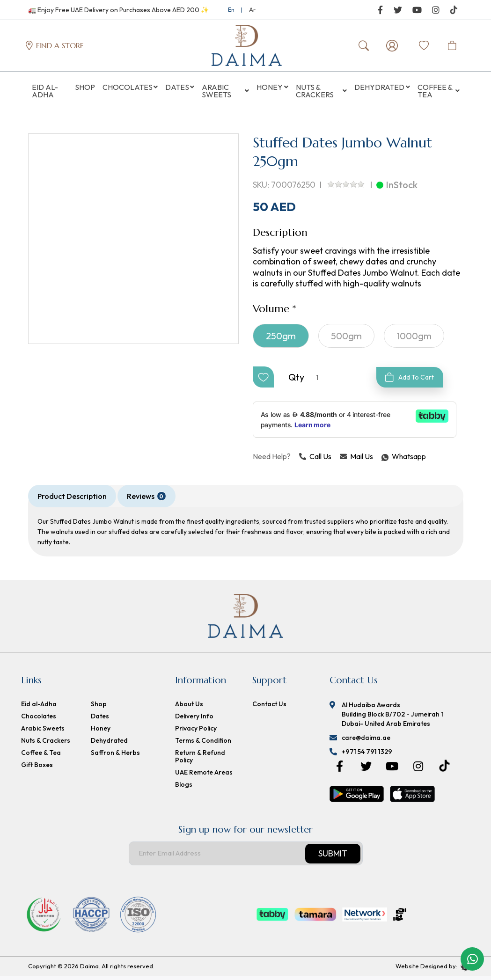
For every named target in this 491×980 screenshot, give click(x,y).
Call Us (315, 461)
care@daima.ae (366, 742)
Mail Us (356, 461)
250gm (281, 340)
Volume (271, 313)
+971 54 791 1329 (367, 756)
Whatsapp (382, 461)
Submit (333, 858)
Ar (252, 9)
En (231, 9)
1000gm (414, 340)
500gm (346, 340)
